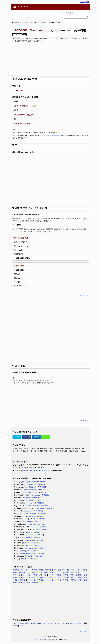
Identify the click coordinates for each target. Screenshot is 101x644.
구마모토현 (43, 575)
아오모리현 (33, 570)
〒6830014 (34, 551)
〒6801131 (32, 559)
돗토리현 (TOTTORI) (27, 22)
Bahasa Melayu (75, 623)
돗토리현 (65, 580)
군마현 (15, 572)
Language (85, 2)
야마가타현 (17, 582)
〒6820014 (46, 495)
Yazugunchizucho (33, 506)
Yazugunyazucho (31, 548)
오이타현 (40, 577)
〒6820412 (50, 508)
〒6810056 (40, 553)
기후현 (83, 570)
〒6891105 (37, 546)
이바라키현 (48, 572)
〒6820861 (40, 540)
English (15, 623)
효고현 (39, 572)
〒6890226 (41, 519)
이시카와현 (57, 572)
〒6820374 (43, 482)
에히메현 (48, 570)
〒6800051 (39, 516)
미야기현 (65, 575)
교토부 (51, 575)
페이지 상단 (84, 295)
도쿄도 (57, 580)
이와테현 (66, 572)
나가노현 (82, 575)
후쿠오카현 (65, 570)
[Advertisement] (50, 59)
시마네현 (22, 580)
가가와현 (74, 572)
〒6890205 (37, 500)
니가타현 (32, 577)
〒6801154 (39, 503)
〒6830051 (39, 535)
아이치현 (16, 570)
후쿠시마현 (75, 570)
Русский (49, 623)
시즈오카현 (31, 580)
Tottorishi (31, 484)
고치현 (35, 575)
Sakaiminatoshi (31, 490)
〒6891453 (45, 506)
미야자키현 (74, 575)
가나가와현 (26, 575)
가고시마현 (17, 575)
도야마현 (73, 580)
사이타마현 (82, 577)
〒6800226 (38, 556)
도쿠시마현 (49, 580)
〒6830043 (38, 511)
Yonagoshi (26, 498)
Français (65, 623)
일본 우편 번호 (20, 7)
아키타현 (24, 570)
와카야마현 (82, 580)
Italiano (15, 626)
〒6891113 (35, 543)
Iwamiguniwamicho (29, 492)
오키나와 (58, 577)
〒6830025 (35, 498)
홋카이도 (32, 572)
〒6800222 (40, 484)
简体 (21, 623)
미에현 (57, 575)
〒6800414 (42, 548)
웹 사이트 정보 (40, 639)
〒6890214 (44, 530)
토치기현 (40, 580)
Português (41, 623)
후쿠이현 (57, 570)
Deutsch (57, 623)
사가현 (74, 577)
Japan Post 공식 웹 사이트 (56, 136)
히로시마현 (23, 572)
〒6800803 (36, 532)
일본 (16, 22)
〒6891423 (42, 514)
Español (33, 623)
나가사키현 (17, 577)
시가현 (15, 580)
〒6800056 (41, 524)
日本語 (22, 626)
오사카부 (66, 577)
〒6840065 (42, 490)
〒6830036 (36, 538)
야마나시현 (36, 582)
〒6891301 (42, 487)
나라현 (25, 577)
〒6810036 (41, 492)
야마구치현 (26, 582)
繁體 (26, 623)
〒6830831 (37, 522)
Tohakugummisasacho (30, 482)
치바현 (41, 570)
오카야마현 (49, 577)
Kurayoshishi (42, 22)
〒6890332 (42, 527)
